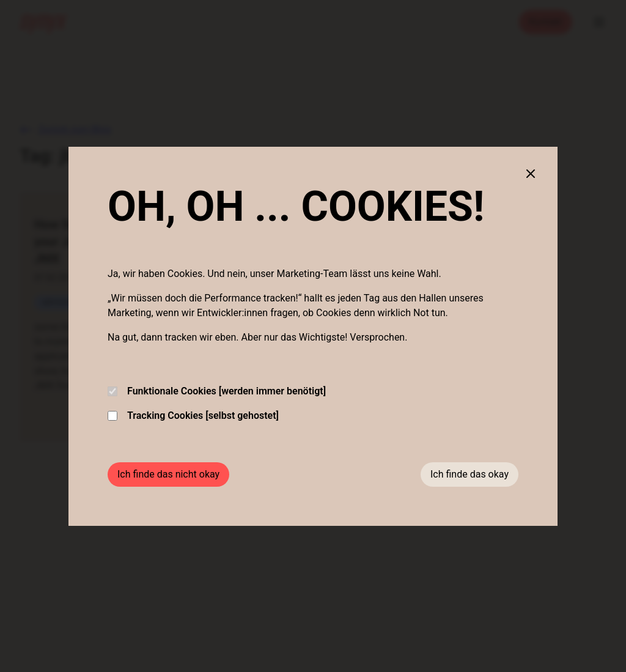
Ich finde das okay (469, 474)
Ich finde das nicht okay (168, 474)
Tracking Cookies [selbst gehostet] (193, 415)
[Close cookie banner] (531, 174)
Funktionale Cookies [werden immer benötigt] (217, 391)
